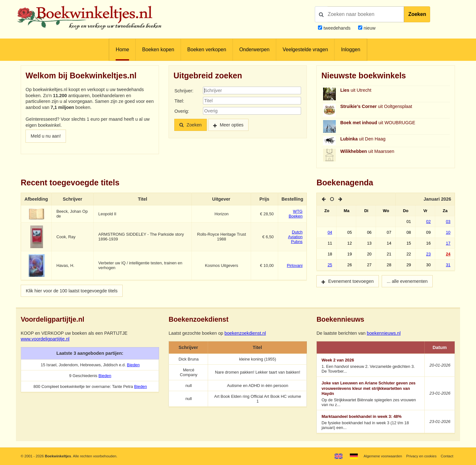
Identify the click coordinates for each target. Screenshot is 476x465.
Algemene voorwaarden (383, 456)
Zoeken (417, 14)
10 (448, 232)
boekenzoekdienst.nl (245, 333)
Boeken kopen (158, 50)
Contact (447, 456)
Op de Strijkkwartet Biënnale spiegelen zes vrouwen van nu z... (371, 394)
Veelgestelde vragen (305, 50)
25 (330, 265)
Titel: (179, 101)
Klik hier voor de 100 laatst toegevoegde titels (72, 291)
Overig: (182, 111)
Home (122, 50)
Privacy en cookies (421, 456)
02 (429, 222)
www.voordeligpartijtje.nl (45, 339)
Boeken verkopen (207, 50)
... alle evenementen (407, 281)
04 (330, 232)
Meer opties (232, 125)
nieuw (369, 28)
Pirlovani (295, 265)
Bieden (133, 365)
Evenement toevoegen (351, 281)
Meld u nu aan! (46, 136)
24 (448, 254)
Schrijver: (184, 91)
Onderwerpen (254, 50)
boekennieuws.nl (384, 333)
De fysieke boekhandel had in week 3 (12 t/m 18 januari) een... (371, 422)
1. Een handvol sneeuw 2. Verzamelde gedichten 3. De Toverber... (371, 366)
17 (448, 243)
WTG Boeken (296, 214)
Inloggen (350, 50)
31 (448, 265)
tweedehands (337, 28)
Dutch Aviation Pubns (295, 237)
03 (448, 222)
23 (429, 254)
